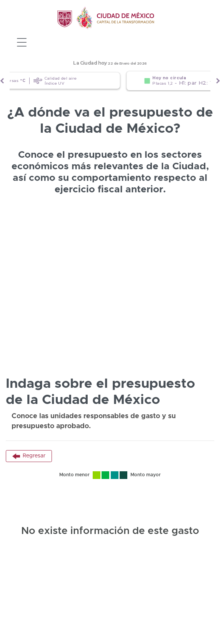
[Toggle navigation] (22, 42)
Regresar (29, 456)
